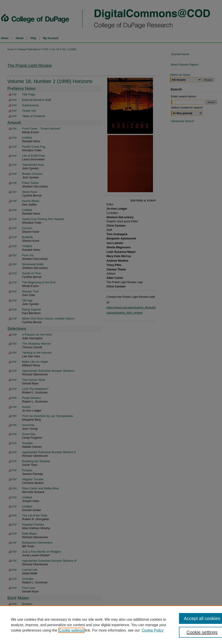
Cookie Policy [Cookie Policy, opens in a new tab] (153, 630)
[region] (111, 625)
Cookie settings (71, 630)
